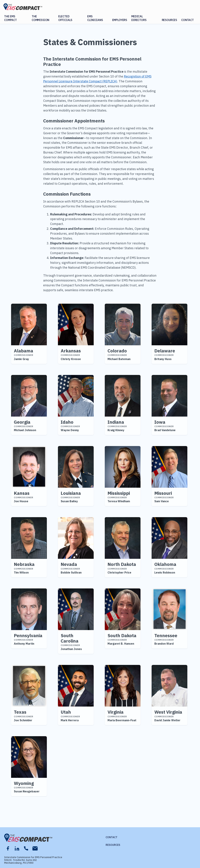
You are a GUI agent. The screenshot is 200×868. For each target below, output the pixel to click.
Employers (120, 20)
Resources (170, 20)
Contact (188, 20)
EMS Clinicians (95, 18)
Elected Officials (65, 18)
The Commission (41, 18)
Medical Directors (139, 18)
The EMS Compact (10, 18)
